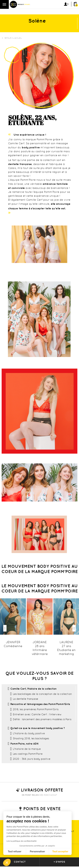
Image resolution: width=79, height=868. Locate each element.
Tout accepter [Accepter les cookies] (60, 852)
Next (74, 628)
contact (20, 862)
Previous (5, 628)
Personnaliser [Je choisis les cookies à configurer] (37, 852)
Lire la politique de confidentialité (22, 841)
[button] (7, 862)
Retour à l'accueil (12, 38)
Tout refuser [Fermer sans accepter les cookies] (15, 852)
